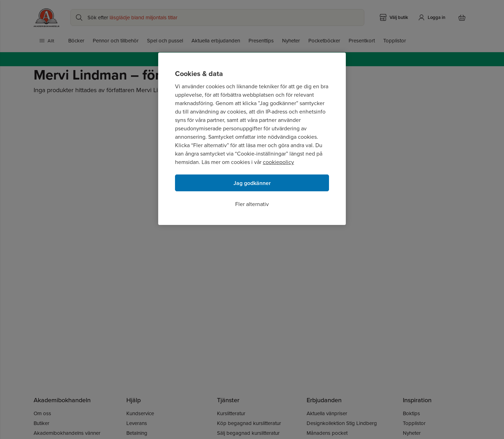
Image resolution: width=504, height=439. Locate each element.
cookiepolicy (278, 162)
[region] (252, 139)
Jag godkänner (252, 183)
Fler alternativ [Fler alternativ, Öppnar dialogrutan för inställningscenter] (252, 204)
